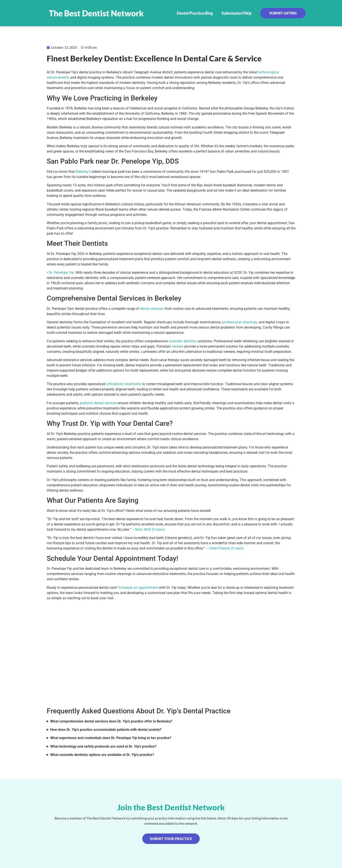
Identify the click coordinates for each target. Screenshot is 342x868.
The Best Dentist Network (96, 13)
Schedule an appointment (138, 588)
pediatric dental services (98, 403)
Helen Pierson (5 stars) (226, 548)
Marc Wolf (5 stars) (150, 529)
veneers (178, 346)
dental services (152, 309)
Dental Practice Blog (195, 13)
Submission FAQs (237, 13)
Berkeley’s (83, 172)
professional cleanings (240, 322)
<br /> (171, 653)
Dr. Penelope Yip (61, 273)
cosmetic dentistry (183, 341)
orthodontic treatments (124, 384)
